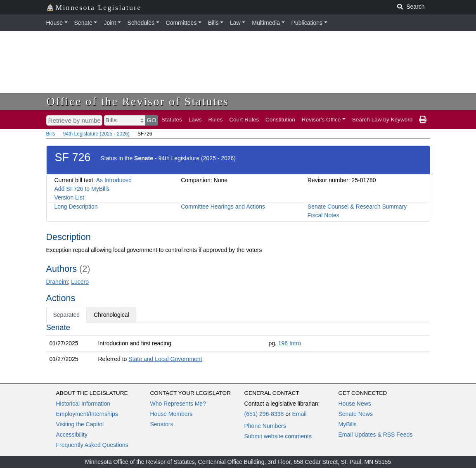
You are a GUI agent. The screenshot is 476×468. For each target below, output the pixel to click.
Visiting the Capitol (80, 424)
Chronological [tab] (111, 315)
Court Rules (244, 120)
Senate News (356, 414)
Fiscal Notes (323, 215)
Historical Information (83, 404)
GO (152, 120)
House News (355, 404)
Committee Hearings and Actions (223, 207)
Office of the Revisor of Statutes (138, 101)
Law (235, 23)
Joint (110, 23)
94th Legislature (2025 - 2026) (96, 134)
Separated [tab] (67, 315)
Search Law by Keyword (382, 120)
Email (299, 414)
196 (283, 343)
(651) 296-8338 (264, 414)
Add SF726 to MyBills (82, 189)
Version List (69, 197)
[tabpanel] (238, 345)
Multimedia (266, 23)
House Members (172, 414)
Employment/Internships (87, 414)
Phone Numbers (265, 426)
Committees (181, 23)
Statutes (172, 120)
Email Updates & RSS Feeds (376, 435)
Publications (307, 23)
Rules (215, 120)
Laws (195, 120)
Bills (213, 23)
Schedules (141, 23)
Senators (162, 424)
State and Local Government (165, 359)
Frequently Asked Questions (92, 445)
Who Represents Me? (178, 404)
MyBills (348, 424)
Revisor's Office (321, 120)
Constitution (280, 120)
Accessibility (72, 435)
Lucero (80, 282)
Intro (295, 343)
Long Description (76, 207)
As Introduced (114, 180)
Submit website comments (278, 436)
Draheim (57, 282)
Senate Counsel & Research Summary (357, 207)
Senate (83, 23)
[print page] (423, 120)
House (54, 23)
